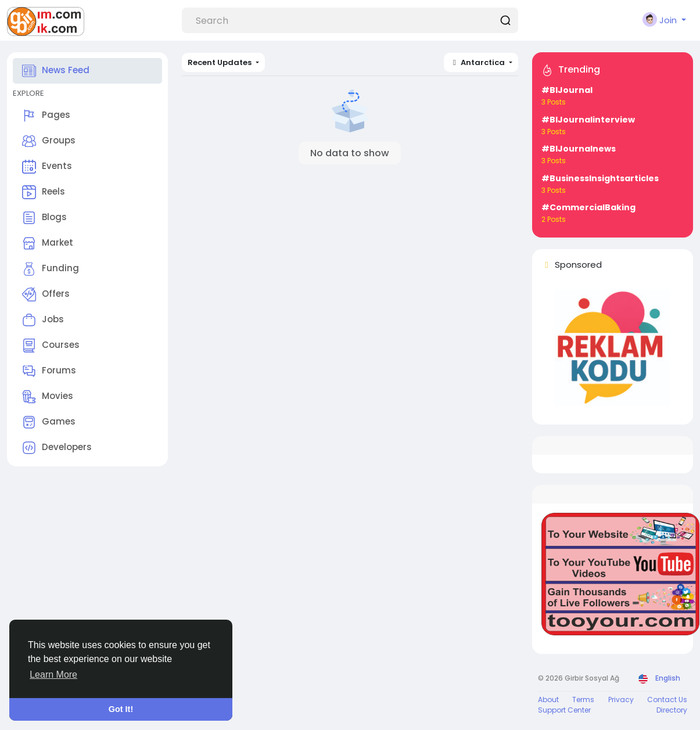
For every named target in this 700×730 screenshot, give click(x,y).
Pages (46, 116)
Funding (51, 269)
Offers (46, 294)
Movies (48, 397)
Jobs (43, 320)
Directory (672, 710)
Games (49, 422)
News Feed (56, 71)
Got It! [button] (121, 709)
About (548, 700)
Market (48, 243)
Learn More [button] (53, 675)
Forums (49, 371)
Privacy (621, 700)
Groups (49, 141)
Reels (44, 192)
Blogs (44, 218)
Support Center (564, 710)
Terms (583, 700)
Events (47, 167)
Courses (51, 346)
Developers (57, 448)
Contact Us (667, 700)
